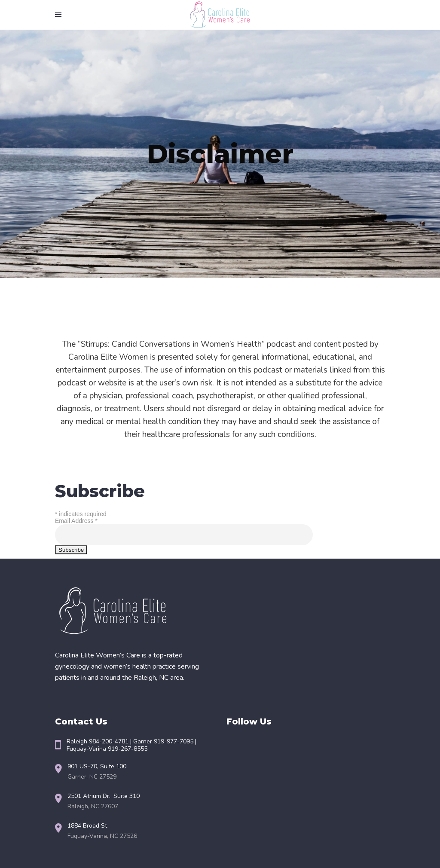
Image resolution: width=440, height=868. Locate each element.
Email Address (76, 521)
